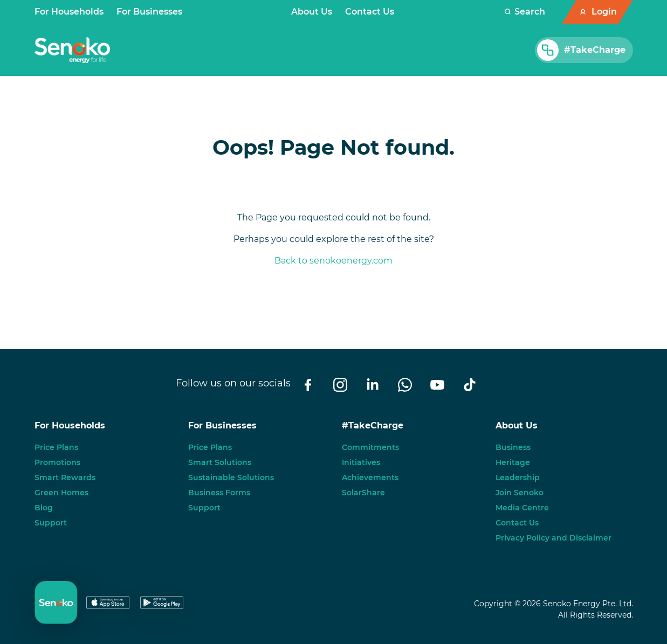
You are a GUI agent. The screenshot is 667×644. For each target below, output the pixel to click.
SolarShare (363, 493)
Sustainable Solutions (231, 477)
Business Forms (219, 493)
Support (51, 523)
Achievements (370, 477)
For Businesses (149, 12)
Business (513, 447)
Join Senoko (520, 493)
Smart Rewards (65, 477)
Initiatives (361, 462)
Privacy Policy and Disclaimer (553, 538)
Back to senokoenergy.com (333, 261)
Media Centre (522, 508)
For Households (69, 12)
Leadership (518, 477)
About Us (312, 12)
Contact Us (370, 12)
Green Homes (61, 493)
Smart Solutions (220, 462)
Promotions (57, 462)
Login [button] (604, 12)
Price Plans (56, 447)
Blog (44, 508)
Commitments (370, 447)
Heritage (513, 462)
